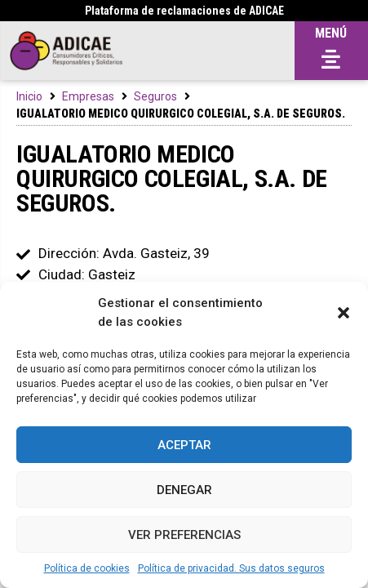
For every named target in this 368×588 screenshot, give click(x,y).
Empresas (88, 96)
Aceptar (184, 445)
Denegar (184, 490)
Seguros (155, 96)
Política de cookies (87, 568)
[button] (344, 313)
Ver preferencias (184, 535)
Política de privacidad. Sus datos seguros (231, 568)
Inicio (29, 96)
